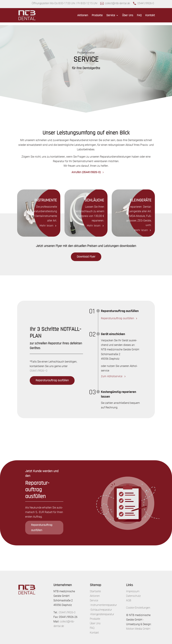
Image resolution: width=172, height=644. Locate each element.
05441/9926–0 (38, 368)
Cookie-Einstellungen (138, 605)
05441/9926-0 (146, 3)
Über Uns (128, 15)
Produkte (97, 15)
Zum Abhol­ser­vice (112, 374)
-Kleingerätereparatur (102, 612)
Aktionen (83, 15)
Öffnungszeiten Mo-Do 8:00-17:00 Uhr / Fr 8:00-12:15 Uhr (65, 3)
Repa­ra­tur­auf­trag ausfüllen (52, 378)
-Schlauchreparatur (101, 607)
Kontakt (150, 15)
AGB (129, 598)
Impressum (133, 589)
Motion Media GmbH (138, 626)
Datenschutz (133, 593)
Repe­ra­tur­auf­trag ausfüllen (117, 316)
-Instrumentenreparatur (103, 602)
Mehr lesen (46, 223)
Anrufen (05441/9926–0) (86, 169)
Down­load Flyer (86, 254)
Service (111, 15)
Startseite (95, 589)
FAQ (139, 15)
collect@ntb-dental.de (117, 3)
